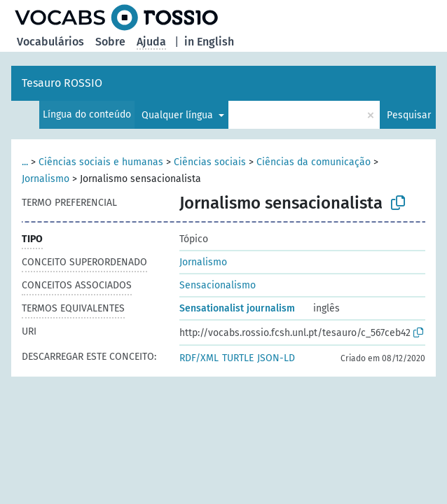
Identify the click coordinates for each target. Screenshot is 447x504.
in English (209, 42)
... (25, 162)
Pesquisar (409, 115)
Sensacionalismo (218, 285)
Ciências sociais (210, 162)
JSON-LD (276, 358)
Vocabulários (50, 42)
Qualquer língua (179, 115)
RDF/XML (199, 358)
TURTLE (238, 358)
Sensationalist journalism (237, 308)
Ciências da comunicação (314, 162)
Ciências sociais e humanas (101, 162)
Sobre (110, 42)
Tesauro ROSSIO (62, 83)
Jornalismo (46, 179)
